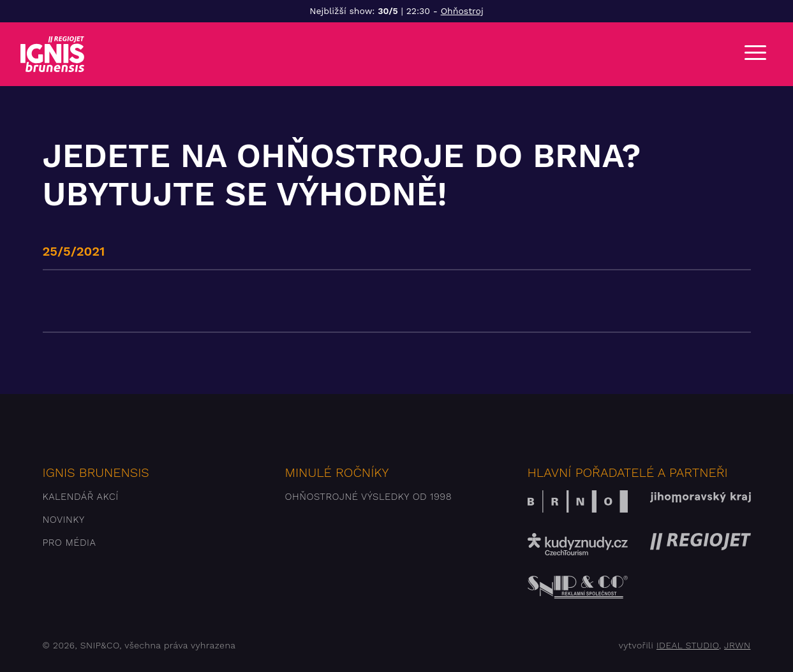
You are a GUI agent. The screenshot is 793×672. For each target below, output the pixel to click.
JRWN (737, 645)
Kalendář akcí (81, 497)
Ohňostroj (462, 11)
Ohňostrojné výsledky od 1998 (369, 497)
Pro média (70, 543)
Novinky (64, 520)
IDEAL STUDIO (688, 645)
